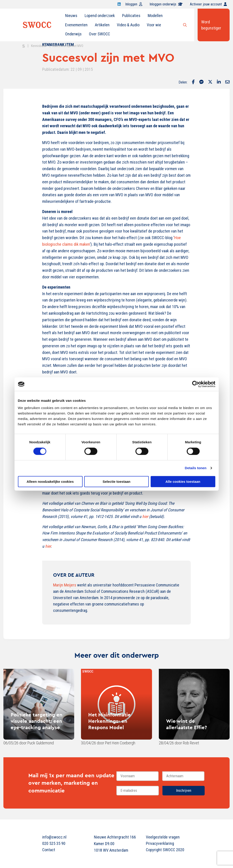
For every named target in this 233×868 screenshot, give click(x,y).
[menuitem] (71, 16)
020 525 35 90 (54, 843)
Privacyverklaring (160, 843)
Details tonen (196, 468)
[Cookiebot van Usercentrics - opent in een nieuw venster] (195, 384)
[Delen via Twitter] (210, 82)
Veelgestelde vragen (163, 837)
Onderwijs (73, 34)
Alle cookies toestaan (183, 482)
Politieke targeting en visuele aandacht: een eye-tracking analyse (37, 721)
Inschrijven (184, 791)
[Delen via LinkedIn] (219, 82)
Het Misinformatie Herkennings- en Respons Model (109, 721)
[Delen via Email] (227, 82)
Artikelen (102, 25)
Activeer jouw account (208, 4)
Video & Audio (128, 25)
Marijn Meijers (65, 585)
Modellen (155, 16)
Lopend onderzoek (100, 16)
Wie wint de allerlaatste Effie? (186, 724)
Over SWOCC (99, 34)
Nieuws (71, 16)
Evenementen (76, 25)
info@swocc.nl (54, 837)
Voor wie (154, 25)
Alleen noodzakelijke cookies (50, 482)
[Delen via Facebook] (193, 82)
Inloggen (134, 4)
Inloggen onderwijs (166, 4)
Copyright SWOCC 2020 (165, 850)
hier (48, 546)
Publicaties (131, 16)
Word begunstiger (211, 25)
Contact (49, 850)
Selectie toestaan (116, 482)
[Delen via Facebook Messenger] (201, 82)
